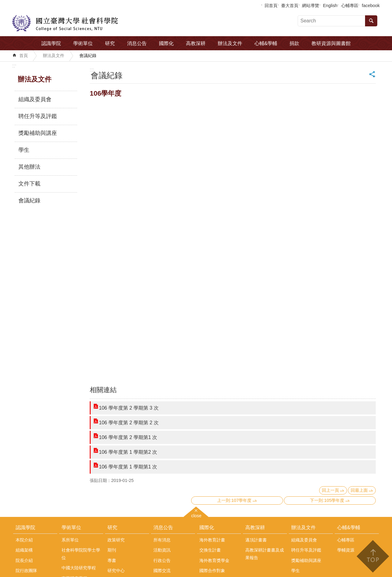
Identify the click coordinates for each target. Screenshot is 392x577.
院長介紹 (24, 560)
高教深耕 (196, 43)
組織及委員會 (35, 99)
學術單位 (83, 43)
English (330, 6)
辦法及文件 (230, 43)
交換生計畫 (210, 550)
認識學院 (51, 43)
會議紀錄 (88, 55)
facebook (371, 6)
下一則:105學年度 (327, 500)
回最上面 (359, 490)
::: (14, 66)
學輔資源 (346, 550)
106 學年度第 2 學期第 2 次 (129, 423)
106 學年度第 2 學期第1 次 (128, 437)
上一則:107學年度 (234, 500)
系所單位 (70, 540)
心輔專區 (350, 6)
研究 (110, 43)
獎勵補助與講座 (38, 133)
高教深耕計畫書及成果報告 (265, 554)
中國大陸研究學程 (79, 568)
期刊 (112, 550)
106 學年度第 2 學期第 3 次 (129, 408)
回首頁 (271, 6)
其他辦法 (29, 167)
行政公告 (162, 560)
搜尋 (371, 21)
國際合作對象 (212, 571)
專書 (112, 560)
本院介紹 (24, 540)
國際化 (166, 43)
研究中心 (116, 571)
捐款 (294, 43)
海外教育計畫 (212, 540)
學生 (24, 150)
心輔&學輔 (266, 43)
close (196, 515)
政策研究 (116, 540)
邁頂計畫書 (256, 540)
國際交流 (162, 571)
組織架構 (24, 550)
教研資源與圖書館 (331, 43)
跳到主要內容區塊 (3, 3)
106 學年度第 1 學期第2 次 (128, 452)
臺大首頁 (290, 6)
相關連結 (103, 390)
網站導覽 (311, 6)
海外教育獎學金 (214, 560)
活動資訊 (162, 550)
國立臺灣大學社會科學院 (65, 23)
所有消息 (162, 540)
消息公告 (137, 43)
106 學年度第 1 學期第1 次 (128, 467)
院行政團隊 (26, 571)
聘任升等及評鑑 (38, 116)
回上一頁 (330, 490)
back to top (373, 556)
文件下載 (29, 184)
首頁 (24, 55)
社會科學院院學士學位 (81, 554)
